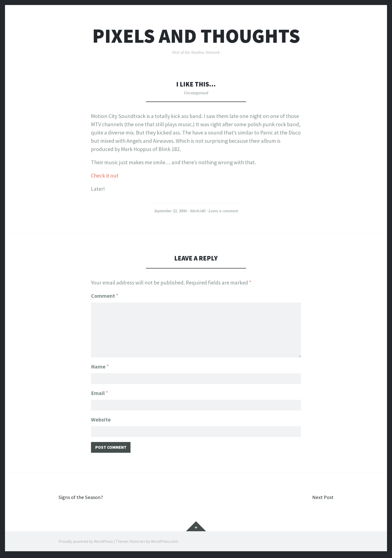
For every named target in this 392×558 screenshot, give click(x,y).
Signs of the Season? (82, 499)
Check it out (105, 175)
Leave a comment (223, 211)
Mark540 (198, 211)
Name (100, 365)
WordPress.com (164, 543)
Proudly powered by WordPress (86, 543)
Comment (105, 296)
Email (99, 392)
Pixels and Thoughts (196, 36)
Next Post (323, 499)
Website (101, 419)
